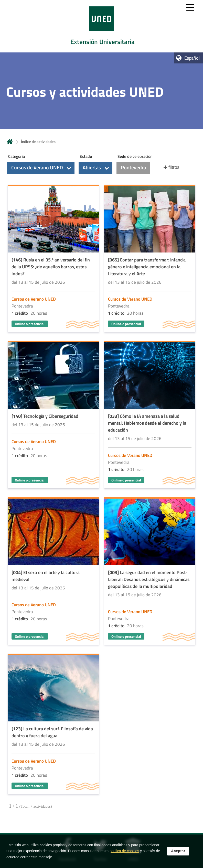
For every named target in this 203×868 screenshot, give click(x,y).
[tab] (101, 26)
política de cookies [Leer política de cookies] (124, 851)
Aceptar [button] (178, 851)
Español (192, 58)
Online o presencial (30, 324)
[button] (41, 168)
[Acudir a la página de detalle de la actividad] (53, 259)
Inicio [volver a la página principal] (10, 142)
